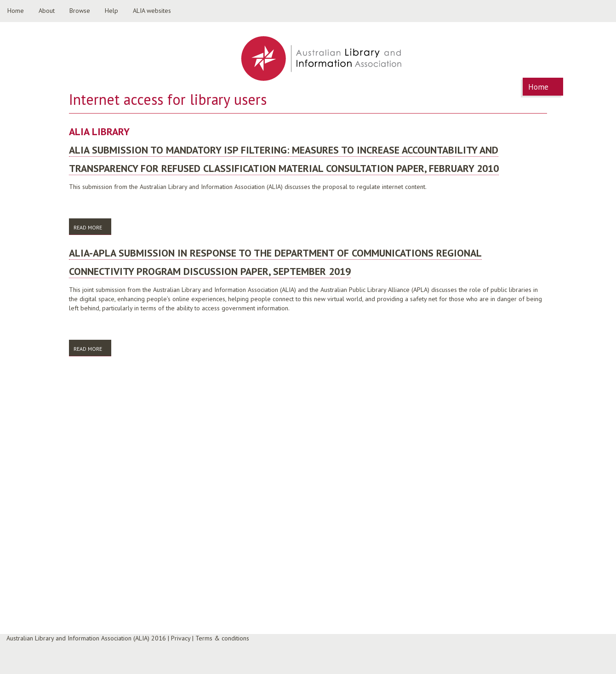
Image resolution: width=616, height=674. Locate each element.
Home (16, 11)
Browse (80, 11)
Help (111, 11)
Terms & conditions (222, 638)
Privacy (181, 638)
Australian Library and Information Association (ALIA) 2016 (86, 638)
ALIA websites (152, 11)
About (47, 11)
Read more (92, 229)
